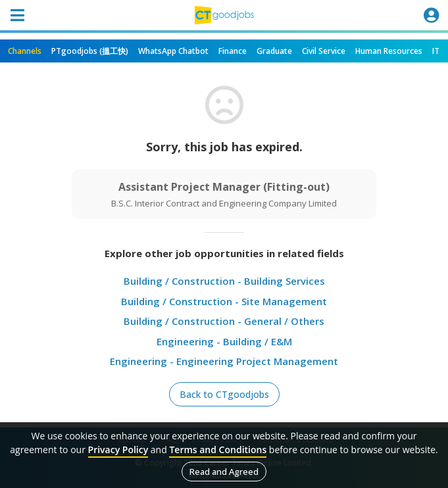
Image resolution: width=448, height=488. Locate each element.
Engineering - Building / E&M (224, 341)
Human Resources (389, 51)
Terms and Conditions (218, 450)
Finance (233, 51)
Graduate (274, 51)
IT (436, 51)
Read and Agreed (224, 472)
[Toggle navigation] (17, 15)
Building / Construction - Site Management (224, 301)
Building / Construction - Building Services (224, 281)
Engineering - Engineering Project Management (224, 361)
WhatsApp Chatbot (173, 51)
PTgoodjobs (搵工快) (90, 51)
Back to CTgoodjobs (224, 394)
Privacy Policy (118, 450)
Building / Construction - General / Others (224, 321)
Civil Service (324, 51)
